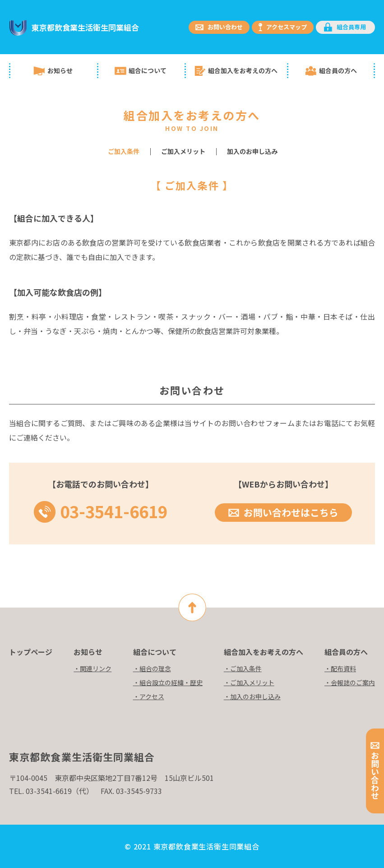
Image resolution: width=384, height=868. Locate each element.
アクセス (152, 696)
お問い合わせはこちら (291, 512)
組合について (148, 70)
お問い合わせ (225, 27)
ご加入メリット (183, 151)
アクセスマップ (287, 27)
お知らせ (60, 70)
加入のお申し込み (252, 151)
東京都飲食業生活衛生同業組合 (85, 27)
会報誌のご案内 (353, 682)
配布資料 (343, 668)
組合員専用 (351, 27)
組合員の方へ (338, 70)
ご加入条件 (246, 668)
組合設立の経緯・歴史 (171, 682)
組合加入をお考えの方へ (243, 70)
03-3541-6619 (114, 509)
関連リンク (96, 668)
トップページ (31, 652)
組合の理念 (155, 668)
